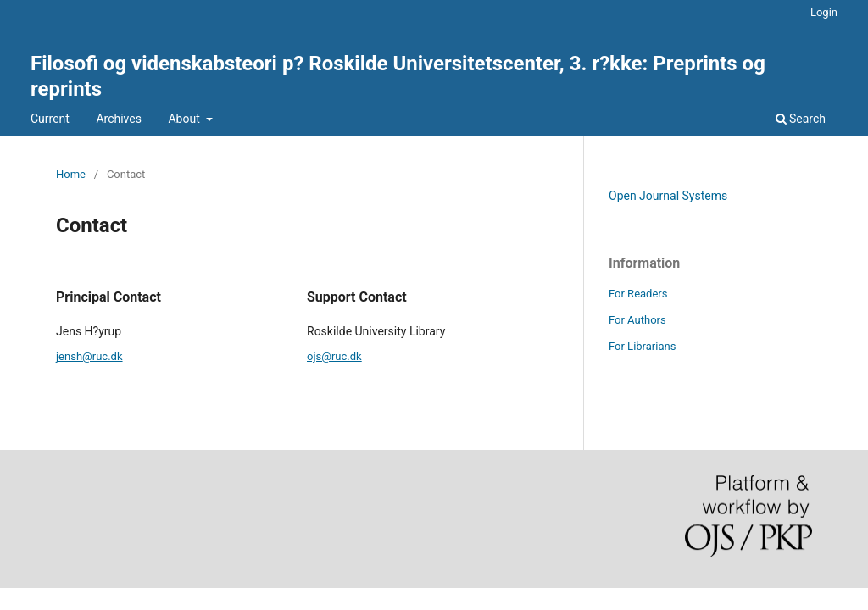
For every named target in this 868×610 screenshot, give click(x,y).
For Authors (637, 320)
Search (801, 119)
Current (50, 119)
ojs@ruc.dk (334, 356)
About (185, 119)
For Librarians (642, 346)
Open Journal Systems (668, 196)
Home (71, 174)
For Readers (638, 294)
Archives (119, 119)
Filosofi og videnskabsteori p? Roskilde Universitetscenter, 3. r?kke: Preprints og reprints (398, 76)
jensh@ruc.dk (89, 356)
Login (824, 12)
